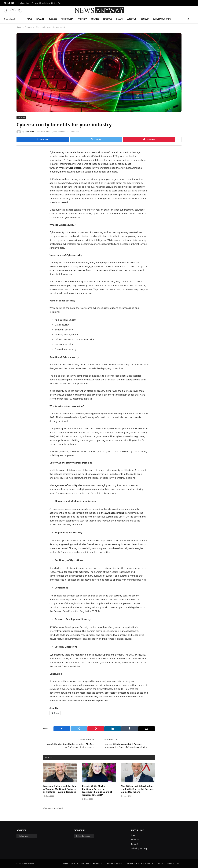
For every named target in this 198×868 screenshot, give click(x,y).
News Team (29, 132)
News (29, 19)
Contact (145, 19)
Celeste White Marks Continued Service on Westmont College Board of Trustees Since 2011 (97, 791)
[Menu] (193, 19)
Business (53, 19)
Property (82, 19)
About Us (132, 19)
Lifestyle (107, 19)
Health (119, 19)
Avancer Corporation (71, 168)
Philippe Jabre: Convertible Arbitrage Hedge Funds (41, 3)
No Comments (59, 132)
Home (134, 835)
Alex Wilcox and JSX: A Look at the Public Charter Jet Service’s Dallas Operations (138, 789)
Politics (95, 19)
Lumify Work (101, 607)
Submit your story (162, 19)
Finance (40, 19)
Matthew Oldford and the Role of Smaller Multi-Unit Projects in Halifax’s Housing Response (60, 789)
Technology (67, 19)
